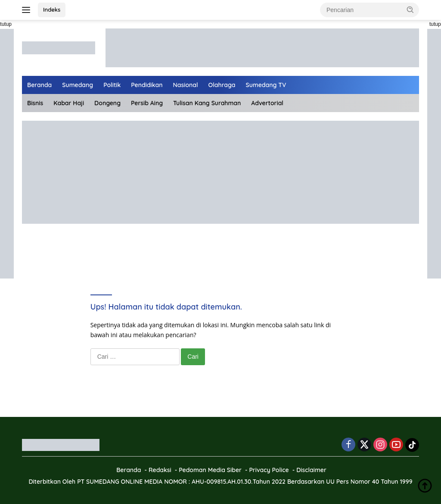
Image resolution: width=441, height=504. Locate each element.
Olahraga (222, 85)
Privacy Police (269, 470)
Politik (112, 85)
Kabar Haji (69, 103)
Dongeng (107, 103)
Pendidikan (147, 85)
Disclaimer (311, 470)
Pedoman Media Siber (210, 470)
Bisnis (35, 103)
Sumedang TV (266, 85)
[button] (410, 9)
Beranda (39, 85)
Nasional (186, 85)
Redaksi (160, 470)
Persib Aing (147, 103)
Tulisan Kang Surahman (207, 103)
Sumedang (78, 85)
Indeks (52, 9)
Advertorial (267, 103)
